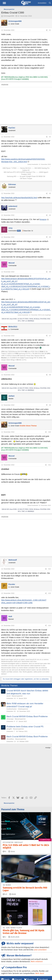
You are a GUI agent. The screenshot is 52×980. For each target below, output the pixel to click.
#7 (50, 336)
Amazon (43, 219)
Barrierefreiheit (21, 973)
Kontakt (14, 970)
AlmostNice (10, 739)
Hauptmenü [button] (4, 3)
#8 (50, 375)
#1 (50, 30)
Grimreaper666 (9, 16)
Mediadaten (23, 970)
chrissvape (10, 719)
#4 (50, 215)
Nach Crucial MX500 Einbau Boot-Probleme (27, 716)
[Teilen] (47, 30)
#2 (50, 137)
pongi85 (9, 729)
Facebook (43, 946)
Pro (19, 231)
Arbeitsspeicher (23, 709)
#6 (50, 272)
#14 (50, 626)
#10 (50, 432)
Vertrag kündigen (8, 973)
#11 (50, 465)
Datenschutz (33, 973)
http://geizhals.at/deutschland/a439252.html (19, 198)
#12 (50, 569)
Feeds (7, 946)
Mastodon (40, 950)
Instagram (25, 950)
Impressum (5, 970)
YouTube (8, 955)
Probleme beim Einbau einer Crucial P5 (25, 727)
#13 (50, 593)
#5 (50, 237)
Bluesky (31, 946)
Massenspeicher (17, 696)
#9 (50, 405)
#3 (50, 193)
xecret (9, 696)
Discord (18, 946)
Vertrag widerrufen (36, 970)
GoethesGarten (12, 709)
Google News (10, 950)
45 (5, 860)
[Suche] (50, 3)
